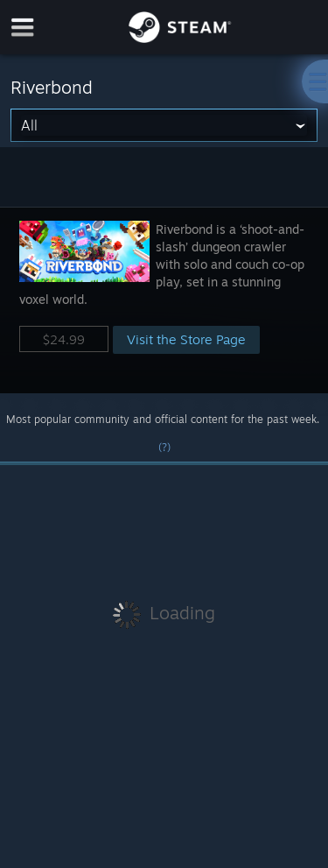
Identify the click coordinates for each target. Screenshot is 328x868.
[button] (164, 300)
